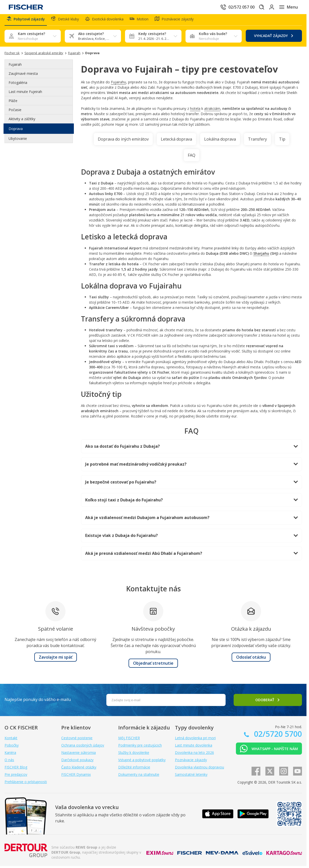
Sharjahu (261, 255)
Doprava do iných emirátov (123, 141)
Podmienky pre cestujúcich (140, 747)
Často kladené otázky (79, 769)
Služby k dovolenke (134, 754)
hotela (195, 110)
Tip (282, 141)
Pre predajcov (16, 776)
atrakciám (212, 110)
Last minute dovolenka (194, 747)
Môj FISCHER (129, 740)
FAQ (192, 157)
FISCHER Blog (16, 769)
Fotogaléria (18, 85)
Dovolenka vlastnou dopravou (199, 769)
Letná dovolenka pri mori (195, 740)
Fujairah (15, 66)
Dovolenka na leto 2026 (194, 754)
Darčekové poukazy (77, 762)
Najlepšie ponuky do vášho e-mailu (38, 701)
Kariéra (10, 754)
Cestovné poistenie (77, 740)
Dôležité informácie (134, 769)
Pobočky (12, 747)
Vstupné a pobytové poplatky (142, 762)
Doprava (16, 131)
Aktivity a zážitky (22, 121)
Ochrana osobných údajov (83, 747)
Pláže (13, 103)
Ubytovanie (18, 140)
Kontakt (11, 740)
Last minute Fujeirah (25, 94)
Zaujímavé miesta (23, 75)
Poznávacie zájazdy (191, 762)
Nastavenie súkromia (79, 754)
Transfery (257, 141)
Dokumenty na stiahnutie (139, 776)
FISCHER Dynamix (76, 776)
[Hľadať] (254, 7)
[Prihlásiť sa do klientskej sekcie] (268, 7)
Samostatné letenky (191, 776)
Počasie (15, 112)
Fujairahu (118, 84)
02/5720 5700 (277, 736)
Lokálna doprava (220, 141)
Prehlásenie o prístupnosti (26, 784)
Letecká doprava (176, 141)
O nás (9, 762)
